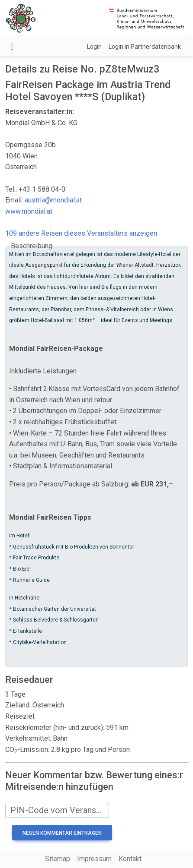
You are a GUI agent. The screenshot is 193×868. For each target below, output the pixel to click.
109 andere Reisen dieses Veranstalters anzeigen (81, 233)
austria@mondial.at (53, 200)
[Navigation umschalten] (12, 47)
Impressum (94, 859)
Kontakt (130, 859)
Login (94, 47)
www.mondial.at (29, 211)
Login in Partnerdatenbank (145, 47)
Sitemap (58, 859)
